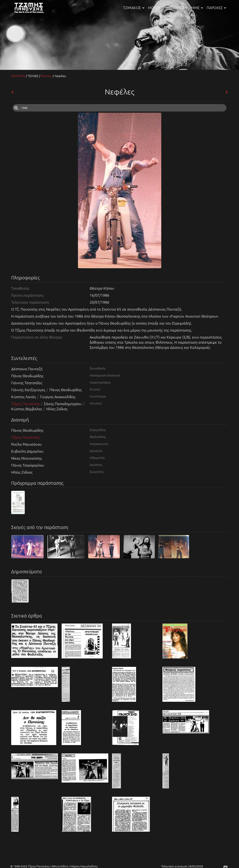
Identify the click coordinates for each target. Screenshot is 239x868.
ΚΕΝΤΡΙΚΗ (18, 76)
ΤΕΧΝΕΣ (179, 7)
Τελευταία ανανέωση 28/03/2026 (182, 866)
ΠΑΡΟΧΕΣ (216, 7)
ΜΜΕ (197, 7)
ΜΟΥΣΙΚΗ (158, 7)
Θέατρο (46, 76)
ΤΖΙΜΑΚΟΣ (134, 7)
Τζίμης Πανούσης (26, 403)
